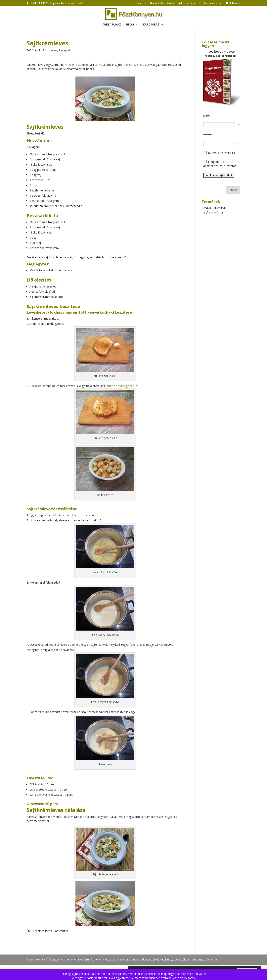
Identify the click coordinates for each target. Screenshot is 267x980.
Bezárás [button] (189, 978)
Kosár (139, 3)
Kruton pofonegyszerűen (122, 386)
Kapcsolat (151, 25)
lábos (60, 515)
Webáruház (112, 25)
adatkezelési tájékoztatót (220, 166)
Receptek (65, 50)
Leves (53, 50)
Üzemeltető (157, 3)
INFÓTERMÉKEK (212, 213)
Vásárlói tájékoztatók (179, 3)
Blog (130, 25)
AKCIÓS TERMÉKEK (214, 207)
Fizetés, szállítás (209, 3)
